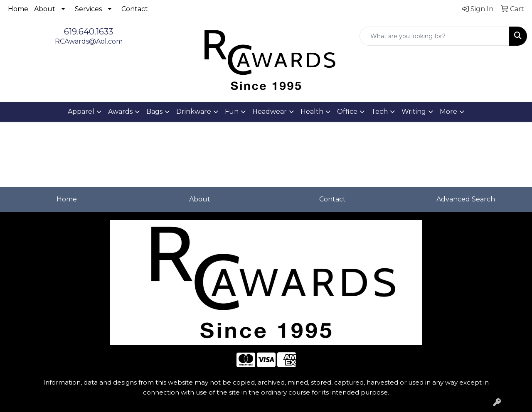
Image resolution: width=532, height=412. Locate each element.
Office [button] (347, 112)
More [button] (448, 112)
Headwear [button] (270, 112)
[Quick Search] (435, 36)
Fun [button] (232, 112)
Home (18, 9)
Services (88, 9)
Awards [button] (120, 112)
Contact (135, 9)
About (45, 9)
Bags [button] (154, 112)
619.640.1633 (89, 32)
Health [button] (312, 112)
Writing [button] (414, 112)
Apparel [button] (81, 112)
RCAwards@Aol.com (89, 41)
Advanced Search (466, 199)
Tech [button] (379, 112)
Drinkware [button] (194, 112)
